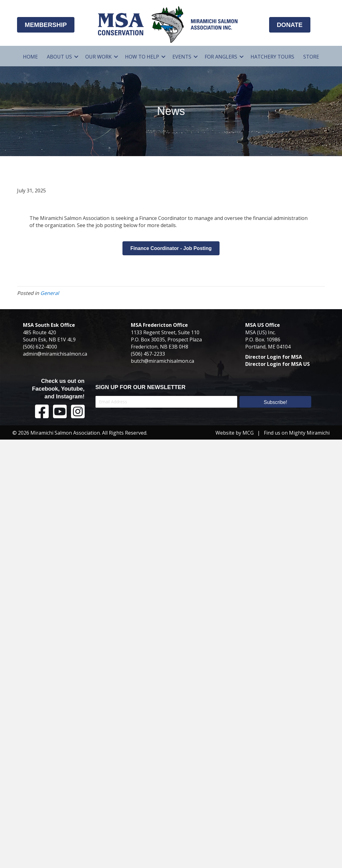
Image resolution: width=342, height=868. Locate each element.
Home (30, 57)
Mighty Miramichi (309, 433)
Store (311, 57)
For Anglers (221, 57)
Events (182, 57)
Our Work (98, 57)
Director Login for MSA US (278, 364)
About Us (59, 57)
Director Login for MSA (274, 357)
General (50, 293)
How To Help (142, 57)
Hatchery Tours (272, 57)
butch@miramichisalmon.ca (162, 361)
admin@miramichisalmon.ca (55, 354)
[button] (76, 57)
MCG (248, 433)
